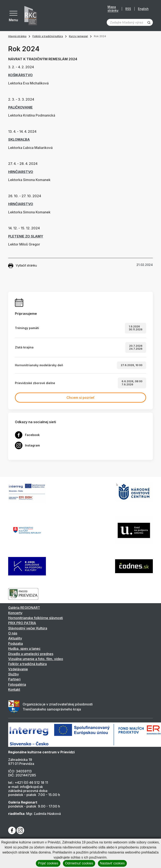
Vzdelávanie (18, 669)
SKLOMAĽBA (19, 139)
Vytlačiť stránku (23, 266)
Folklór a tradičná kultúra (48, 36)
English (143, 9)
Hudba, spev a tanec (24, 649)
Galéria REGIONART (24, 608)
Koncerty (15, 613)
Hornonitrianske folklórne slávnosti (36, 618)
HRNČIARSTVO (21, 172)
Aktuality (15, 638)
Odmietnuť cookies (79, 863)
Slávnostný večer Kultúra (28, 628)
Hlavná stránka (17, 36)
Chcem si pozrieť (80, 398)
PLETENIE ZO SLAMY (26, 236)
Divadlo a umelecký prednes (31, 654)
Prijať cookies (48, 863)
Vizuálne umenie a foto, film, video (36, 659)
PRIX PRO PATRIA (22, 623)
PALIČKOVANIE (20, 107)
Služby (14, 674)
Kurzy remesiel (78, 36)
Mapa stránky (113, 9)
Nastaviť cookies (112, 863)
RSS (128, 9)
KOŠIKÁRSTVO (20, 75)
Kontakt (14, 689)
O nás (13, 633)
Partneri (14, 679)
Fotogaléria (17, 684)
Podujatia (16, 643)
